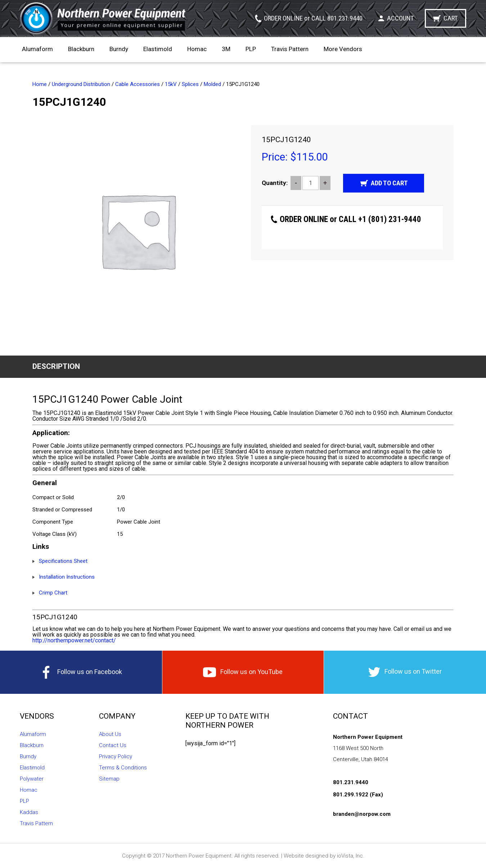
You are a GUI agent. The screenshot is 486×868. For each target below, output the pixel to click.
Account (400, 18)
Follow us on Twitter (405, 672)
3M (226, 49)
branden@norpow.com (362, 814)
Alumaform (37, 49)
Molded (212, 84)
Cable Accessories (138, 84)
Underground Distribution (81, 84)
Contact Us (113, 745)
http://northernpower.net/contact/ (74, 640)
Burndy (119, 49)
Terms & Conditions (123, 768)
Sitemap (109, 779)
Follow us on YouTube (243, 672)
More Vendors (343, 49)
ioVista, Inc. (351, 856)
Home (40, 84)
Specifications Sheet (63, 561)
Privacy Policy (116, 756)
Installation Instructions (67, 577)
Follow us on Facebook (81, 672)
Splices (190, 84)
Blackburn (81, 49)
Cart (451, 18)
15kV (171, 84)
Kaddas (29, 812)
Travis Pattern (290, 49)
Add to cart (389, 183)
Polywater (32, 779)
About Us (110, 734)
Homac (197, 49)
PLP (251, 49)
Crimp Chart (53, 593)
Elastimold (158, 49)
